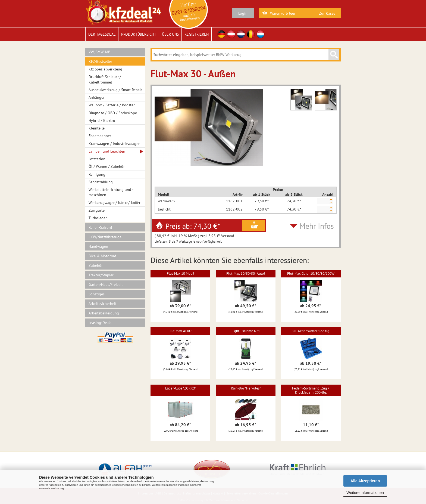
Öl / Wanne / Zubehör (107, 166)
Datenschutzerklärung (51, 488)
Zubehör (96, 265)
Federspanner (100, 136)
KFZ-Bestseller (100, 61)
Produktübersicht (139, 34)
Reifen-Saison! (100, 227)
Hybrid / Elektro (102, 120)
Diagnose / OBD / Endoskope (113, 113)
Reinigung (97, 174)
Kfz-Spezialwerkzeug (105, 69)
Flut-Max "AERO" (180, 331)
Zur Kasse (327, 13)
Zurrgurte (97, 210)
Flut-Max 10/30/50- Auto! (246, 273)
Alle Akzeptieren (365, 481)
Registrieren (197, 34)
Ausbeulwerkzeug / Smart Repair (115, 90)
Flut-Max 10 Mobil (181, 273)
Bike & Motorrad (102, 256)
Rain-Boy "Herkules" (246, 388)
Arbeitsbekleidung (104, 313)
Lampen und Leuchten (107, 151)
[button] (331, 200)
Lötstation (97, 159)
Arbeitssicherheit (103, 304)
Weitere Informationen (365, 493)
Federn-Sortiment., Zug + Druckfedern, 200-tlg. (311, 390)
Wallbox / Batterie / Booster (112, 105)
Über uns (170, 34)
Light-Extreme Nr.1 (246, 331)
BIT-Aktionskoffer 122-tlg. (311, 331)
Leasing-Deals (100, 323)
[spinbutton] (323, 201)
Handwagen (98, 246)
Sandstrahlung (101, 182)
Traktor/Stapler (101, 275)
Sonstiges (97, 294)
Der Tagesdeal (102, 34)
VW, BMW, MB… (101, 52)
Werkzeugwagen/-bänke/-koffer (115, 203)
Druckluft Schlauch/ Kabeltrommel (105, 79)
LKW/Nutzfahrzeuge (105, 237)
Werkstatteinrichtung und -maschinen (111, 192)
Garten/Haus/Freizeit (106, 285)
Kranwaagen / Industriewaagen (115, 144)
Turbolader (98, 218)
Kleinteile (97, 128)
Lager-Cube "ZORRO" (181, 388)
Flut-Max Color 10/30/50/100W (311, 273)
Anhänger (97, 97)
